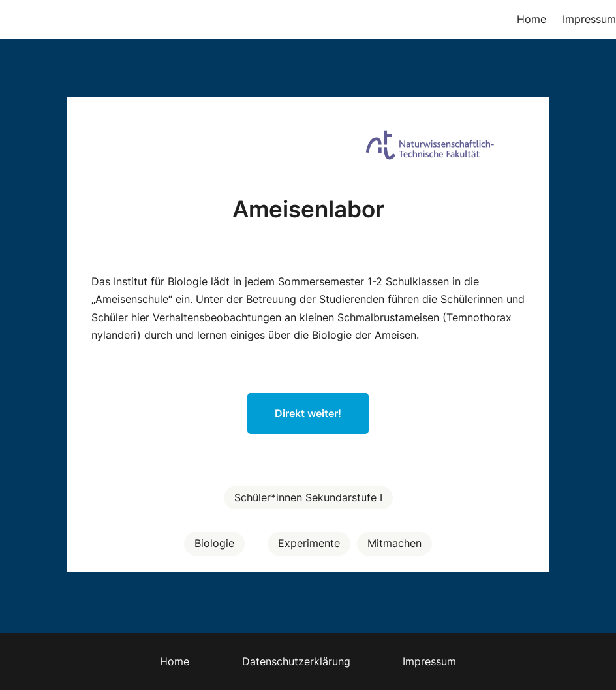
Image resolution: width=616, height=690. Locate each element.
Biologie (214, 543)
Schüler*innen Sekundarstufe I (308, 497)
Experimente (309, 543)
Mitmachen (394, 543)
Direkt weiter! (308, 413)
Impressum (589, 19)
